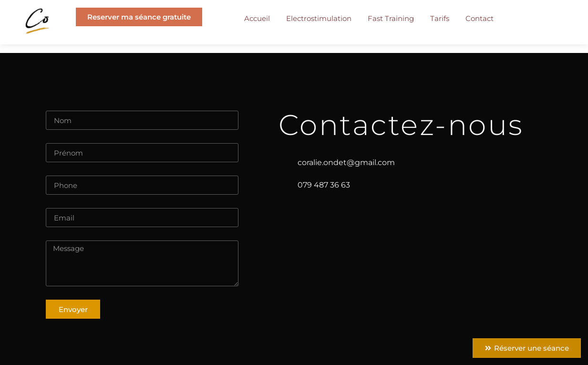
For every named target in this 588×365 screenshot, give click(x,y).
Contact (480, 18)
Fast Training (391, 18)
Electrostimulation (319, 18)
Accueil (257, 18)
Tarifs (440, 18)
